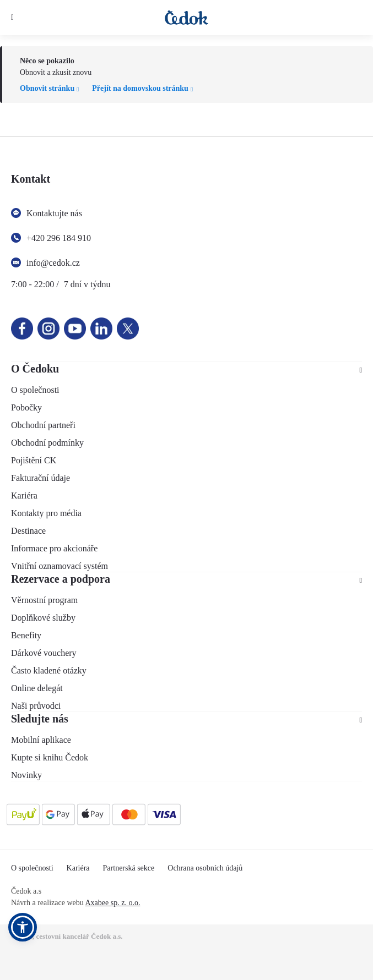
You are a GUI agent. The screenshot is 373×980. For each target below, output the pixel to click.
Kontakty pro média (46, 513)
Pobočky (26, 407)
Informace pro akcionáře (54, 548)
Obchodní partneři (43, 425)
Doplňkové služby (43, 618)
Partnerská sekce (129, 868)
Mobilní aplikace (41, 740)
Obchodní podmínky (47, 443)
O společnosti (35, 390)
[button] (23, 927)
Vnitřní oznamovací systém (60, 566)
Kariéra (24, 496)
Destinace (28, 531)
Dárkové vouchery (44, 653)
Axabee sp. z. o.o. (112, 903)
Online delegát (37, 688)
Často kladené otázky (49, 670)
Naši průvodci (36, 706)
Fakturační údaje (40, 478)
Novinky (26, 775)
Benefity (26, 635)
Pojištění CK (34, 460)
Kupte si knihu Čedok (50, 757)
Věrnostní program (44, 600)
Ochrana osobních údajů (205, 868)
